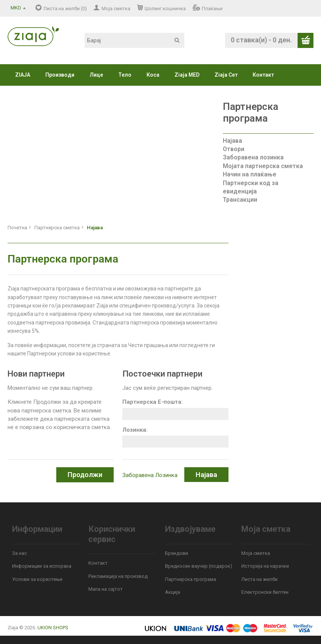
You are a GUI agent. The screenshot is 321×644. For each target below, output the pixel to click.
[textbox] (134, 40)
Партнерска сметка (57, 228)
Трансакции (240, 200)
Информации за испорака (42, 566)
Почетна (17, 228)
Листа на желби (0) (65, 8)
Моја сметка (116, 8)
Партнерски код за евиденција (251, 187)
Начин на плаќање (250, 174)
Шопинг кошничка (165, 8)
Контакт (263, 75)
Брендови (177, 553)
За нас (19, 553)
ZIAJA (23, 75)
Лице (96, 75)
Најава (232, 141)
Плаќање (212, 8)
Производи (60, 75)
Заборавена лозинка (253, 157)
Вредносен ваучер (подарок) (199, 566)
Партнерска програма (191, 579)
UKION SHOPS (53, 628)
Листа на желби (259, 579)
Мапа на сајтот (106, 589)
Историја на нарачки (265, 566)
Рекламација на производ (118, 576)
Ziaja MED (187, 75)
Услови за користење (37, 579)
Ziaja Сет (226, 75)
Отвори (234, 149)
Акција (173, 592)
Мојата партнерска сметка (263, 166)
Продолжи (85, 475)
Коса (153, 75)
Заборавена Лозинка (150, 475)
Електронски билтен (265, 592)
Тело (125, 75)
